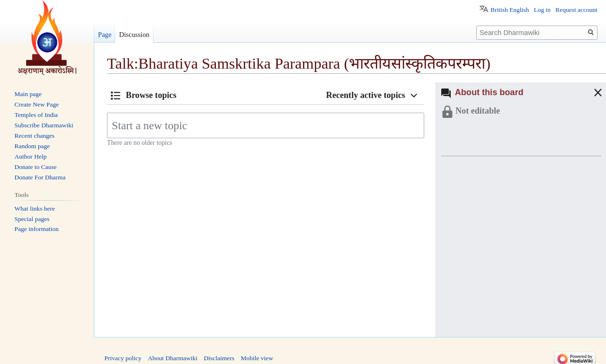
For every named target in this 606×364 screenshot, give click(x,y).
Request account (576, 10)
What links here (35, 209)
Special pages (32, 219)
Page (105, 35)
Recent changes (35, 136)
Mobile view (257, 358)
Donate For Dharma (40, 177)
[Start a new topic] (266, 125)
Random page (32, 146)
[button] (589, 93)
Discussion (134, 35)
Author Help (31, 156)
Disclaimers (219, 358)
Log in (542, 10)
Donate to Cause (36, 167)
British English (510, 10)
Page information (37, 229)
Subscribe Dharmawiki (44, 125)
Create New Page (37, 104)
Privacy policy (123, 358)
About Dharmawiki (173, 358)
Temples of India (36, 115)
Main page (28, 94)
